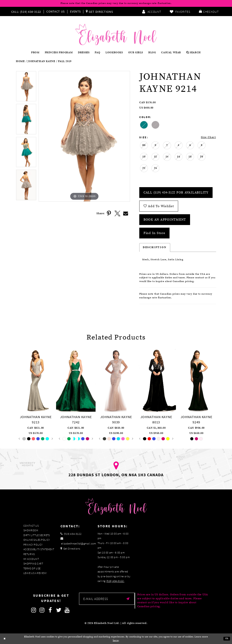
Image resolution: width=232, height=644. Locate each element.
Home (20, 61)
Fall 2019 (65, 61)
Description (155, 247)
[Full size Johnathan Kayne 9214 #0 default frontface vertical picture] (84, 136)
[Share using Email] (126, 214)
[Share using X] (117, 214)
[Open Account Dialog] (152, 11)
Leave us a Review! (35, 573)
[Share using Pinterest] (109, 214)
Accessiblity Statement (39, 549)
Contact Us (56, 11)
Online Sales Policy (37, 540)
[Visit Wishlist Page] (180, 11)
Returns (29, 554)
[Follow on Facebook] (51, 610)
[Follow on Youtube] (67, 610)
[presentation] (36, 380)
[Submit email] (128, 599)
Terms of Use (32, 568)
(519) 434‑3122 (115, 581)
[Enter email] (107, 599)
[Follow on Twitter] (59, 610)
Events (75, 11)
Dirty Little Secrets (37, 535)
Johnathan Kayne (41, 61)
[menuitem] (27, 11)
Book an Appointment (165, 220)
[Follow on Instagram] (34, 610)
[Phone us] (26, 11)
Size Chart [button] (208, 137)
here (116, 640)
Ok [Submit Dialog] (227, 639)
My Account (31, 559)
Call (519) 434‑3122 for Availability (176, 193)
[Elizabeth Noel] (116, 34)
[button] (209, 11)
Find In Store (154, 233)
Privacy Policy (33, 545)
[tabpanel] (26, 87)
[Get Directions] (99, 11)
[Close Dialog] (5, 639)
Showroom (31, 530)
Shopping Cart (33, 564)
